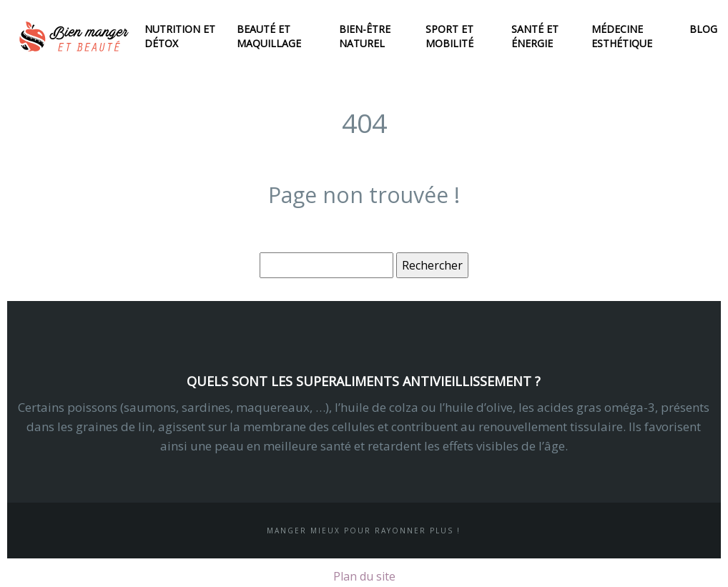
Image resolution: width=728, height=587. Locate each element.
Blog (703, 29)
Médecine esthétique (622, 36)
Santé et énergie (535, 36)
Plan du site (364, 576)
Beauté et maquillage (269, 36)
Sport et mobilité (449, 36)
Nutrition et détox (180, 36)
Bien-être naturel (365, 36)
